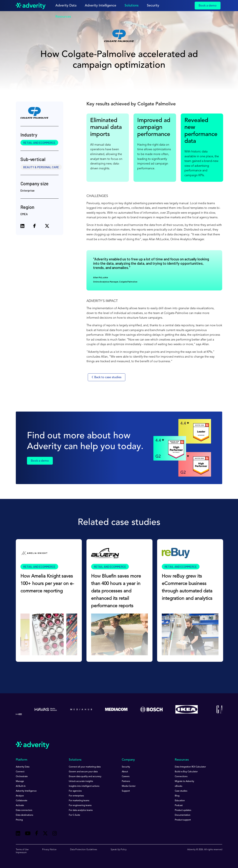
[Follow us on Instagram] (55, 834)
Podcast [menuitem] (179, 805)
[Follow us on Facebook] (37, 834)
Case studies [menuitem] (181, 791)
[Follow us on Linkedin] (18, 834)
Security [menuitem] (126, 767)
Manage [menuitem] (20, 781)
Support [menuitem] (126, 791)
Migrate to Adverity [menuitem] (184, 781)
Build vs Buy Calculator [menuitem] (186, 772)
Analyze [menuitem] (20, 796)
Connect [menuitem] (20, 772)
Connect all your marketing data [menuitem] (85, 767)
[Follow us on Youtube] (28, 834)
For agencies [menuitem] (75, 791)
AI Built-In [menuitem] (21, 786)
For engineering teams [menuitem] (80, 805)
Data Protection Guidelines (84, 850)
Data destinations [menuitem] (24, 815)
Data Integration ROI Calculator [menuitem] (190, 767)
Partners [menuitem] (126, 781)
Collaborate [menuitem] (22, 801)
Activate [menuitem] (20, 805)
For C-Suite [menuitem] (74, 815)
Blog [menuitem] (177, 796)
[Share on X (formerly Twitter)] (47, 227)
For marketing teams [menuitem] (79, 801)
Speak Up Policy (119, 850)
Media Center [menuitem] (129, 786)
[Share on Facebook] (35, 227)
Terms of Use (22, 850)
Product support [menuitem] (183, 820)
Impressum (21, 853)
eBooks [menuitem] (178, 786)
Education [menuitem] (180, 801)
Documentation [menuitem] (183, 815)
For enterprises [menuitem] (76, 796)
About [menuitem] (125, 772)
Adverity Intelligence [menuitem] (26, 791)
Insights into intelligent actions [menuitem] (84, 786)
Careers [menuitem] (126, 777)
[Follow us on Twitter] (45, 834)
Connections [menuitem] (181, 777)
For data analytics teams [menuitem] (81, 810)
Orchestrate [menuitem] (22, 777)
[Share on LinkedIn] (22, 227)
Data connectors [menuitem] (24, 810)
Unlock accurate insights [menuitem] (81, 781)
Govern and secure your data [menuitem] (83, 772)
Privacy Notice (49, 850)
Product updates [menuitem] (183, 810)
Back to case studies (107, 377)
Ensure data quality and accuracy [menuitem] (85, 777)
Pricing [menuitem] (19, 820)
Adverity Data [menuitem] (23, 767)
